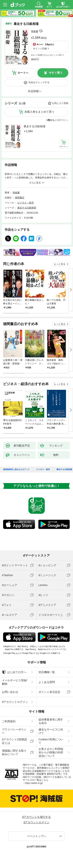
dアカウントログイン (15, 702)
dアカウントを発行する (37, 817)
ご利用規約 (9, 721)
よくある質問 (47, 682)
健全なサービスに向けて (51, 731)
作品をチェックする (39, 82)
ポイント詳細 (40, 49)
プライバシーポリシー (14, 731)
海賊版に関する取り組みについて (14, 752)
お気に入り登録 (60, 103)
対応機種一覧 (47, 672)
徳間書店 (20, 198)
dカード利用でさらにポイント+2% (46, 55)
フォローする (41, 31)
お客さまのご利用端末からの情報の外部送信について (51, 752)
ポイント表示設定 (49, 692)
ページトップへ (37, 836)
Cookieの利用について (51, 741)
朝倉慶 (35, 31)
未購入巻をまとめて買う (39, 112)
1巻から (51, 120)
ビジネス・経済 (26, 203)
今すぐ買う (56, 73)
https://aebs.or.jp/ (34, 783)
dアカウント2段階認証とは (14, 741)
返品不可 (35, 59)
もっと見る (60, 264)
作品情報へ (35, 91)
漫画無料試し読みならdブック (16, 469)
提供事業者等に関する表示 (51, 721)
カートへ (23, 73)
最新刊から (62, 120)
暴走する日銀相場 (34, 126)
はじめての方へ (14, 672)
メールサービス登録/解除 (15, 682)
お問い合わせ (10, 692)
